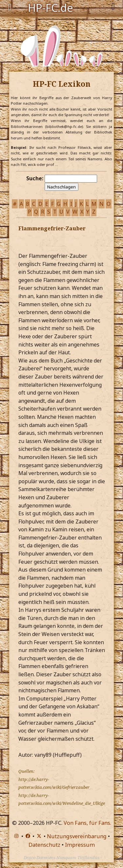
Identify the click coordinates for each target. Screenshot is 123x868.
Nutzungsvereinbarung (77, 836)
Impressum (80, 845)
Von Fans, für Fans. (87, 823)
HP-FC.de (51, 7)
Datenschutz (44, 845)
